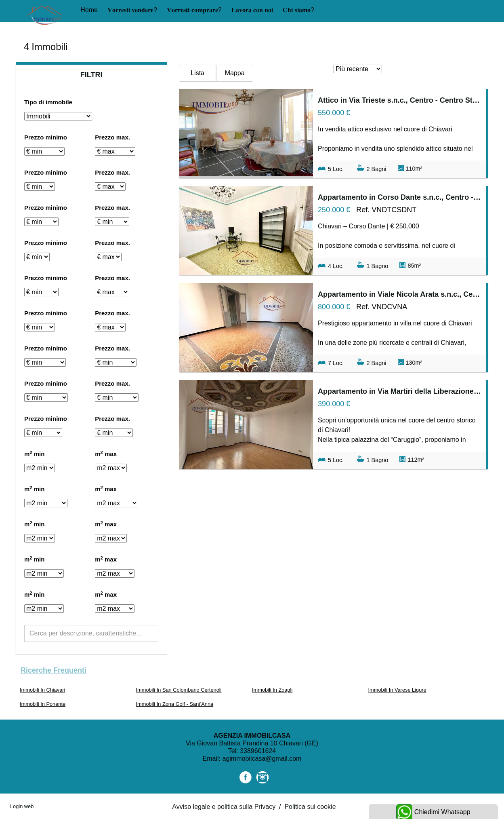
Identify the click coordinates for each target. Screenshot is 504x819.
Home (89, 10)
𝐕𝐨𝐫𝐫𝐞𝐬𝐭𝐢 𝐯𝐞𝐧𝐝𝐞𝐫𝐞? (132, 10)
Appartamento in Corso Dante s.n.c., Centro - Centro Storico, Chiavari (399, 197)
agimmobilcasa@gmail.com (262, 759)
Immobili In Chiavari (42, 690)
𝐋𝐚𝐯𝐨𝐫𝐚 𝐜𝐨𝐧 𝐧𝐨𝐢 (252, 10)
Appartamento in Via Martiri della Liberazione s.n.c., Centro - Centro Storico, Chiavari (399, 391)
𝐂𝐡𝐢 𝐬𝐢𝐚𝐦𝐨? (298, 10)
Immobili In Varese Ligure (397, 690)
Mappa (235, 73)
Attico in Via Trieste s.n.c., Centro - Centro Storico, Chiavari (399, 100)
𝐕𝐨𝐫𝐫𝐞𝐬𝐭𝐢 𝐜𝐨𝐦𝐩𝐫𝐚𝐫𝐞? (194, 10)
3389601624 (258, 751)
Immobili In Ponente (43, 704)
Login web (22, 806)
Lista (197, 73)
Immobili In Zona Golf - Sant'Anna (175, 704)
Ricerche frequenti (54, 670)
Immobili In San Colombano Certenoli (179, 690)
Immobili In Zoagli (272, 690)
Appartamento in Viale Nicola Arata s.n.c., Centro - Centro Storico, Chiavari (399, 294)
